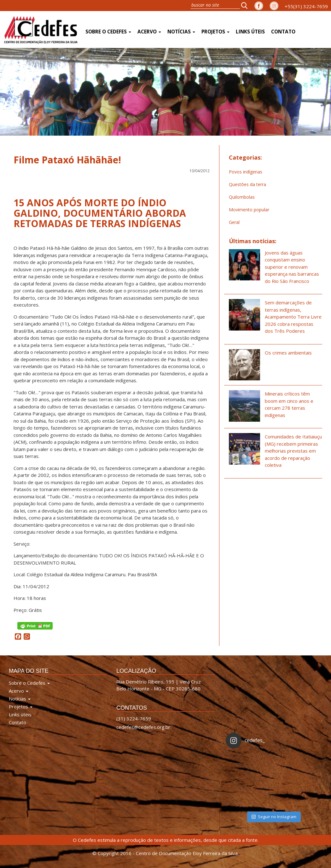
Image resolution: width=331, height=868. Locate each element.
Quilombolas (242, 197)
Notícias (181, 32)
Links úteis (250, 32)
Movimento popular (249, 210)
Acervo (149, 32)
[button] (246, 5)
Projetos (215, 32)
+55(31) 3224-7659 (306, 6)
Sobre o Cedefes (108, 32)
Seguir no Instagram (274, 817)
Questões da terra (247, 184)
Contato (283, 32)
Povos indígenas (246, 172)
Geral (234, 222)
